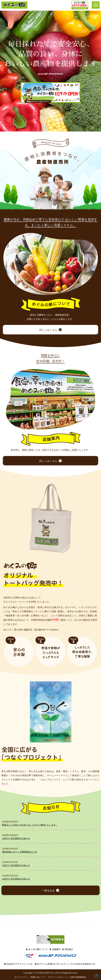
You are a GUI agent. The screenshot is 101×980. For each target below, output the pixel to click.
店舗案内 (56, 949)
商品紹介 (69, 949)
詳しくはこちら (48, 330)
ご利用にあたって (37, 977)
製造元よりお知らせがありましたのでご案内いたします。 (30, 825)
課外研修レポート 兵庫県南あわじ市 (20, 852)
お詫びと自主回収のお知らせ (16, 838)
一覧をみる (48, 891)
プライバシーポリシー (57, 977)
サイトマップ (20, 977)
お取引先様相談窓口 (78, 977)
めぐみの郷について (38, 949)
